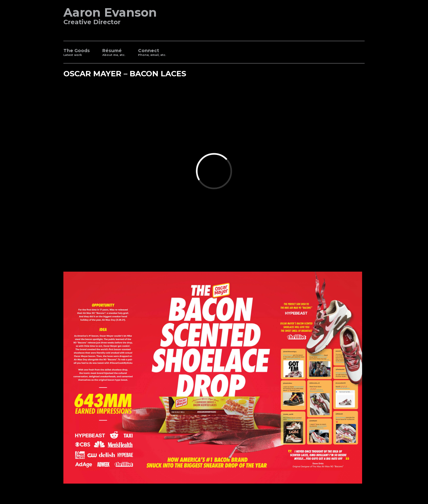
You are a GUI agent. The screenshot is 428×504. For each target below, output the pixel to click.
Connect (152, 53)
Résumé (114, 53)
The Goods (77, 53)
